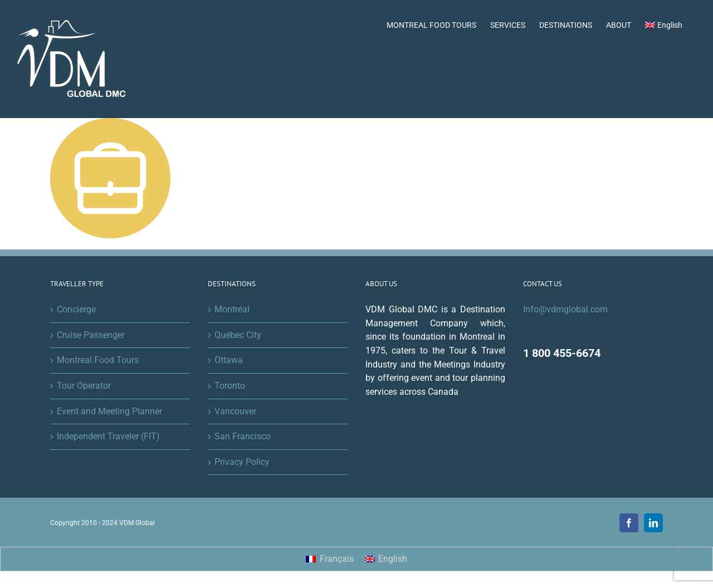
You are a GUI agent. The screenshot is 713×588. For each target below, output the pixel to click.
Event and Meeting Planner (109, 411)
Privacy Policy (242, 462)
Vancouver (235, 411)
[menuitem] (664, 24)
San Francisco (243, 436)
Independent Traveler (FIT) (108, 436)
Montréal (232, 309)
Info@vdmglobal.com (565, 309)
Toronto (230, 386)
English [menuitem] (393, 559)
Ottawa (229, 360)
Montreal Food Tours (98, 360)
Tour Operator (84, 386)
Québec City (238, 335)
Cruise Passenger (91, 335)
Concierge (76, 309)
